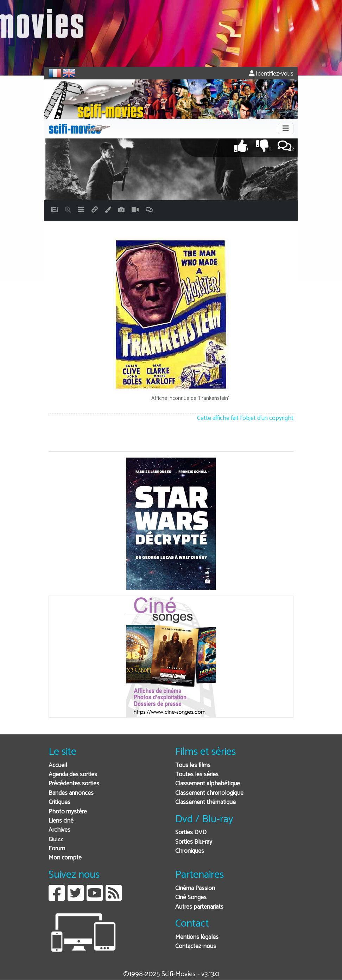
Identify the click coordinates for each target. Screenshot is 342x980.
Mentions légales (197, 937)
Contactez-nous (196, 946)
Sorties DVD (191, 833)
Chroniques (190, 851)
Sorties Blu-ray (194, 842)
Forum (57, 849)
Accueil (58, 765)
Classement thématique (205, 802)
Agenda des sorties (73, 775)
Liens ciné (61, 821)
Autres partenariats (199, 907)
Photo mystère (68, 812)
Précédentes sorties (74, 784)
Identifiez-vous (271, 74)
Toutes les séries (197, 775)
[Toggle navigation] (286, 129)
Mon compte (65, 858)
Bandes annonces (71, 793)
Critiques (59, 802)
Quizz (56, 840)
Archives (59, 830)
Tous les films (193, 765)
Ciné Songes (191, 898)
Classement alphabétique (208, 784)
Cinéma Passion (195, 888)
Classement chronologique (209, 793)
